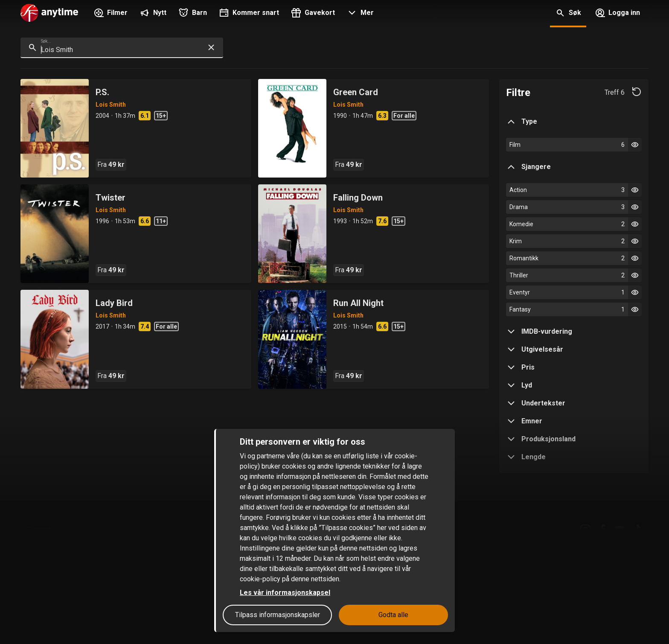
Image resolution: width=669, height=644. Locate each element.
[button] (359, 14)
